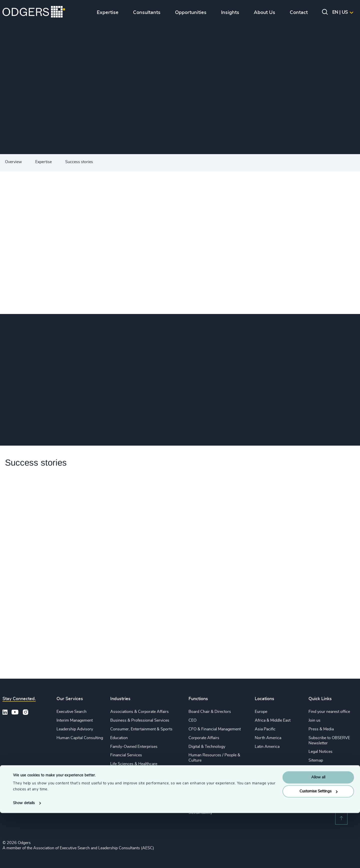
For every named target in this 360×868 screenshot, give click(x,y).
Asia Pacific (265, 729)
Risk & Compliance (205, 804)
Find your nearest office (329, 712)
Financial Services (126, 755)
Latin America (267, 747)
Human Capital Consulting (80, 738)
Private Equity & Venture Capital (138, 781)
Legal (193, 769)
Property (196, 795)
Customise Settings (318, 846)
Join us (314, 720)
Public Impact (122, 790)
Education (119, 738)
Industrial (118, 773)
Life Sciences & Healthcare (134, 764)
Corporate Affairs (204, 738)
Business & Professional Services (140, 720)
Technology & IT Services (133, 807)
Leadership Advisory (75, 729)
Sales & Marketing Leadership (215, 778)
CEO (192, 720)
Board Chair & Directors (210, 712)
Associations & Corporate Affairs (139, 712)
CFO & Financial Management (215, 729)
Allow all (318, 832)
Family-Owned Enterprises (134, 747)
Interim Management (75, 720)
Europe (261, 712)
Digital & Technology (207, 747)
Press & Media (321, 729)
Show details (24, 858)
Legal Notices (320, 752)
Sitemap (316, 760)
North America (268, 738)
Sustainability (122, 799)
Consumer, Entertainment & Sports (141, 729)
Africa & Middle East (273, 720)
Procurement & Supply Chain (214, 787)
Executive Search (71, 712)
